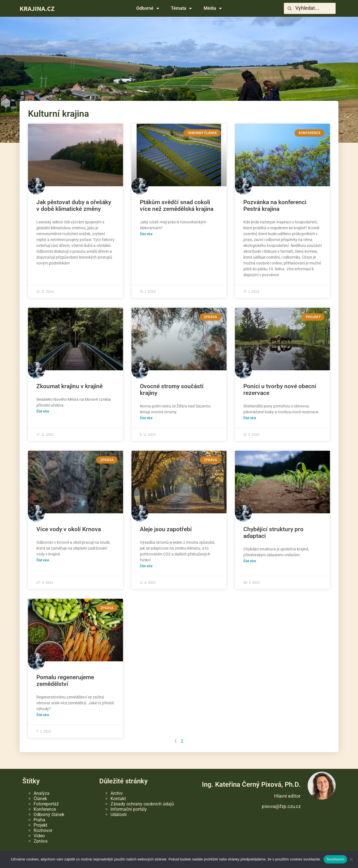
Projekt (40, 825)
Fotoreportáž (46, 804)
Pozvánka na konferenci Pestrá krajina (275, 206)
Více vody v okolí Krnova (69, 529)
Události (119, 815)
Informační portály (129, 809)
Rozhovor (43, 830)
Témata (181, 8)
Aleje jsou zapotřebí (166, 529)
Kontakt (118, 799)
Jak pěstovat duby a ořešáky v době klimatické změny (74, 206)
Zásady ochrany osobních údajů (142, 804)
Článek (40, 799)
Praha (39, 820)
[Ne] (351, 859)
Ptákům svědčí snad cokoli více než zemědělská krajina (177, 206)
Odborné (148, 8)
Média (213, 8)
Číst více (146, 234)
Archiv (117, 793)
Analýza (42, 793)
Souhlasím (335, 859)
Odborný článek (49, 815)
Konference (45, 809)
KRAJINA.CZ (37, 8)
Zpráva (41, 841)
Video (39, 836)
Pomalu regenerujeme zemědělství (65, 681)
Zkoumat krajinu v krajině (70, 386)
